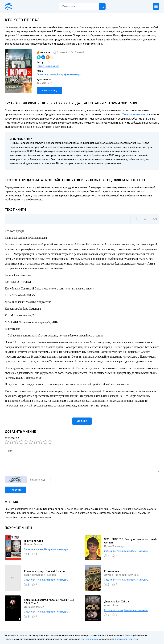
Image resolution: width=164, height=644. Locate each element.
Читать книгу (49, 91)
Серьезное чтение (47, 74)
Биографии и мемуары (69, 74)
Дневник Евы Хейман (117, 602)
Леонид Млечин (34, 544)
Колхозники (111, 571)
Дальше (82, 421)
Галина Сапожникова (48, 66)
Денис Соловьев (34, 607)
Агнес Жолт (111, 605)
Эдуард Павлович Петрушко (121, 575)
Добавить (16, 490)
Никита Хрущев (33, 541)
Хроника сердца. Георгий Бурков (44, 571)
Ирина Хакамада (114, 546)
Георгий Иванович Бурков (40, 575)
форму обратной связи (127, 639)
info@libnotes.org (90, 639)
